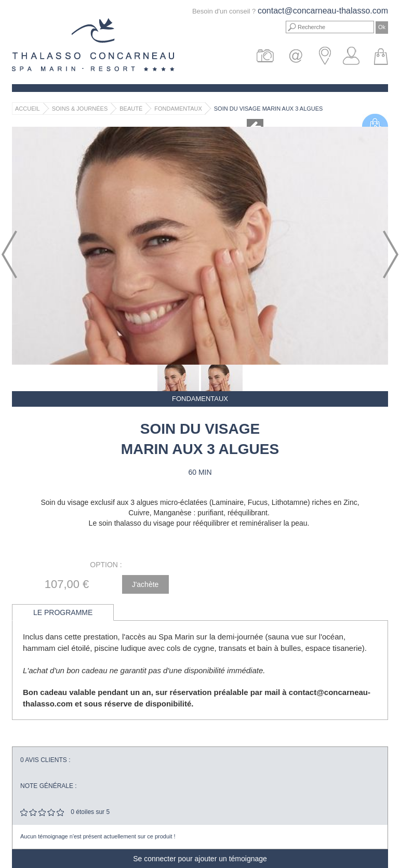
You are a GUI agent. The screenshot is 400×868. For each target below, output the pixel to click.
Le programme (63, 612)
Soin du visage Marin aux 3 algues (269, 109)
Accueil (28, 109)
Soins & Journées (80, 109)
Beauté (131, 109)
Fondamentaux (178, 109)
